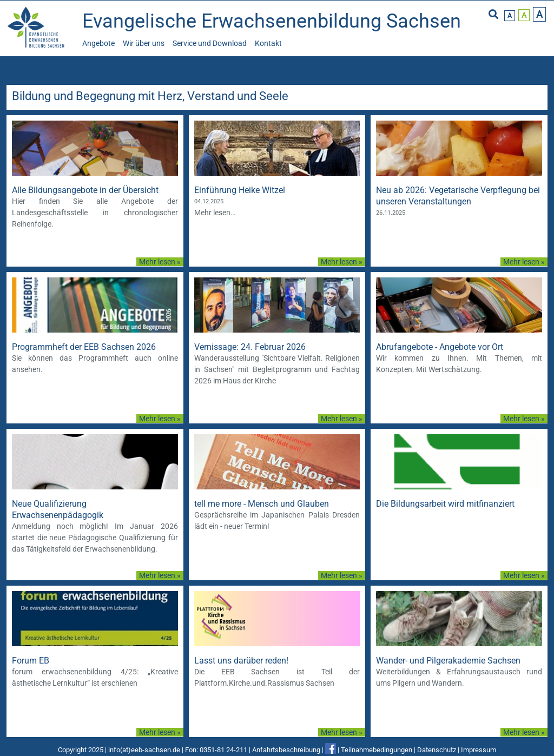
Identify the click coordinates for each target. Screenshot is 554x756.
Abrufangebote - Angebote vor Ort (440, 347)
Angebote (98, 43)
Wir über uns (144, 43)
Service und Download (210, 43)
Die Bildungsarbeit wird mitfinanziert (445, 504)
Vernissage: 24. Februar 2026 (250, 347)
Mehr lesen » (160, 262)
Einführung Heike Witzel (240, 190)
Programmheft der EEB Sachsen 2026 (84, 347)
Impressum (479, 750)
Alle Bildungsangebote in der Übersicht (85, 190)
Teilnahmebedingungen (377, 750)
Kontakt (268, 43)
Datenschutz (437, 750)
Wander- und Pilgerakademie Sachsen (448, 661)
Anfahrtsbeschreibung (286, 750)
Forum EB (31, 661)
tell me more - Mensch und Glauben (262, 504)
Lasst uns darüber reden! (241, 661)
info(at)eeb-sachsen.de (144, 750)
